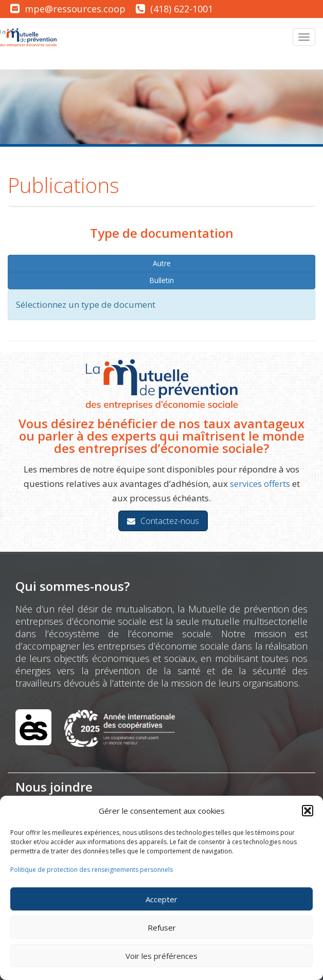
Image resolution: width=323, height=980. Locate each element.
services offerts (260, 484)
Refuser (162, 927)
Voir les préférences (162, 956)
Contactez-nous (163, 521)
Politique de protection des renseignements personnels (92, 870)
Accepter (162, 899)
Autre (162, 263)
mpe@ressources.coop (75, 9)
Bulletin (162, 280)
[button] (308, 811)
